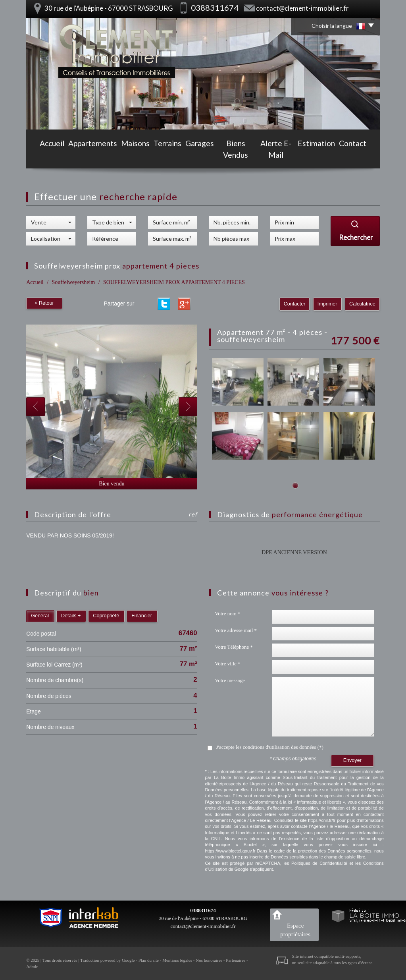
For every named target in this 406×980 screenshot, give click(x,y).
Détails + (71, 616)
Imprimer (327, 304)
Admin (32, 966)
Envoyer (352, 760)
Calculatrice (362, 304)
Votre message (230, 680)
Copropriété (106, 616)
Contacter (295, 304)
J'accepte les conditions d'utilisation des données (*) (270, 747)
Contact (363, 156)
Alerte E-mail (281, 156)
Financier (142, 616)
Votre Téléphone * (234, 647)
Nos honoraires (209, 960)
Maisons (124, 156)
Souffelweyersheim (74, 282)
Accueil (42, 156)
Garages (193, 156)
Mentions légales (177, 960)
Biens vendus (234, 156)
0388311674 (203, 910)
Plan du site (149, 960)
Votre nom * (228, 614)
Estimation (326, 156)
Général (40, 616)
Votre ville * (228, 664)
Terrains (159, 156)
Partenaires (236, 960)
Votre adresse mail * (236, 630)
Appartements (82, 156)
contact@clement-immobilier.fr (302, 8)
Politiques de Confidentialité (319, 863)
